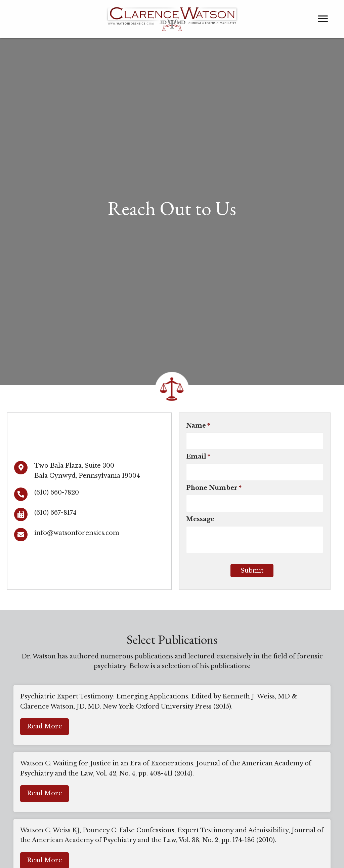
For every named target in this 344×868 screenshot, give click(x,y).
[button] (45, 727)
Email (198, 457)
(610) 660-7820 (57, 493)
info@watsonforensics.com (77, 533)
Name (198, 426)
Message (200, 519)
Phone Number (214, 488)
